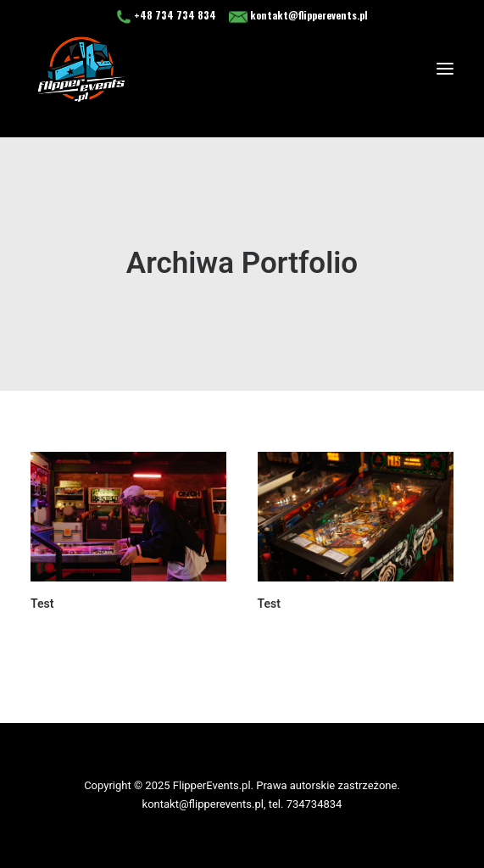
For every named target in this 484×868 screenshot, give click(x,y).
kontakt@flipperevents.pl (298, 15)
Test (42, 604)
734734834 (314, 804)
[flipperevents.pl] (81, 69)
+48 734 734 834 (167, 15)
